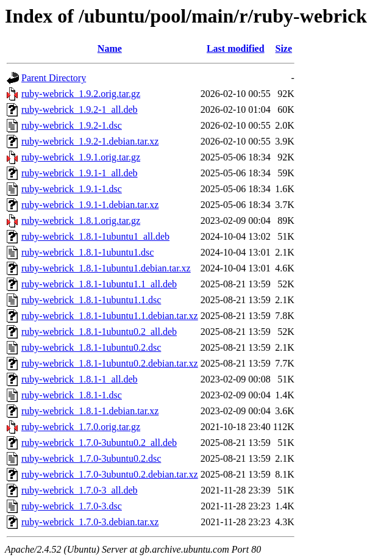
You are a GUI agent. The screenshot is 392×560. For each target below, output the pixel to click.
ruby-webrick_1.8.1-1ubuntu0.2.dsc (91, 347)
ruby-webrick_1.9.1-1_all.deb (80, 173)
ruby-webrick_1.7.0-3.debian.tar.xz (90, 522)
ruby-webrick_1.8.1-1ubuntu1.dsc (87, 252)
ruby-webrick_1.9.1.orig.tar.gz (81, 157)
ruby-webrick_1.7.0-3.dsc (72, 506)
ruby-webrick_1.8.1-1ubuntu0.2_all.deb (99, 332)
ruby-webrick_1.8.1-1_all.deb (80, 379)
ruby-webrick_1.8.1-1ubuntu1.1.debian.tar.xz (110, 316)
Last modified (236, 48)
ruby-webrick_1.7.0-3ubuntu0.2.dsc (91, 458)
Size (284, 48)
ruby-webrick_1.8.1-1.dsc (72, 395)
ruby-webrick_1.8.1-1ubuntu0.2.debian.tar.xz (110, 363)
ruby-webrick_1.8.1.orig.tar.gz (81, 221)
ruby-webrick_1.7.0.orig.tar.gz (81, 427)
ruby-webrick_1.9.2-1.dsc (72, 125)
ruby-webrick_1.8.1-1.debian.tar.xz (90, 411)
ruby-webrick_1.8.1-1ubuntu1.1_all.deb (99, 284)
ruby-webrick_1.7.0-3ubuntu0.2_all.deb (99, 443)
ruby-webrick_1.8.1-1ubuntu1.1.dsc (91, 300)
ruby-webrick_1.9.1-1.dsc (72, 189)
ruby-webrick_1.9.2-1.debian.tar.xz (90, 141)
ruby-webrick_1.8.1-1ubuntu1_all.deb (95, 236)
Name (110, 48)
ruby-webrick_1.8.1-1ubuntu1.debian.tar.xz (106, 268)
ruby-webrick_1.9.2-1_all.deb (80, 109)
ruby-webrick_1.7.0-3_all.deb (80, 490)
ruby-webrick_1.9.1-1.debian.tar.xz (90, 205)
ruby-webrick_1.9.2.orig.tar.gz (81, 94)
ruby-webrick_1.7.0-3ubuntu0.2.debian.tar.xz (110, 474)
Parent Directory (54, 78)
